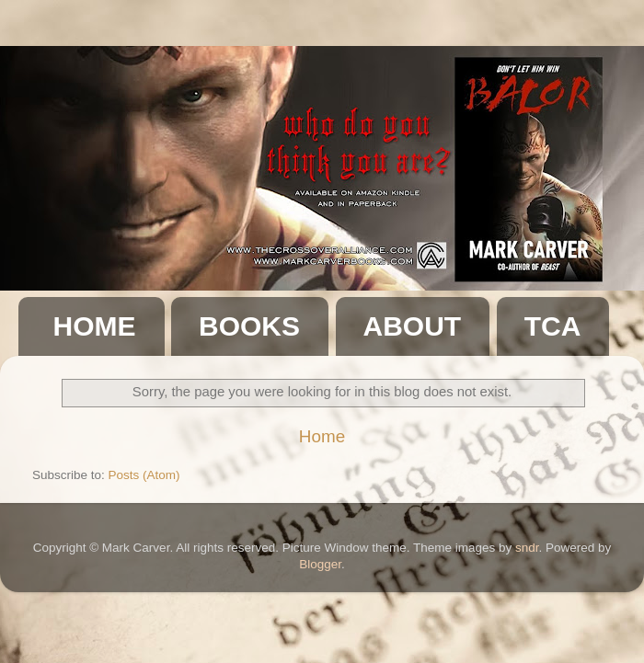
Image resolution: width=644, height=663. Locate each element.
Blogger (320, 564)
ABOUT (413, 326)
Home (322, 436)
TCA (553, 326)
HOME (95, 326)
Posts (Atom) (144, 475)
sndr (527, 548)
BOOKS (249, 326)
